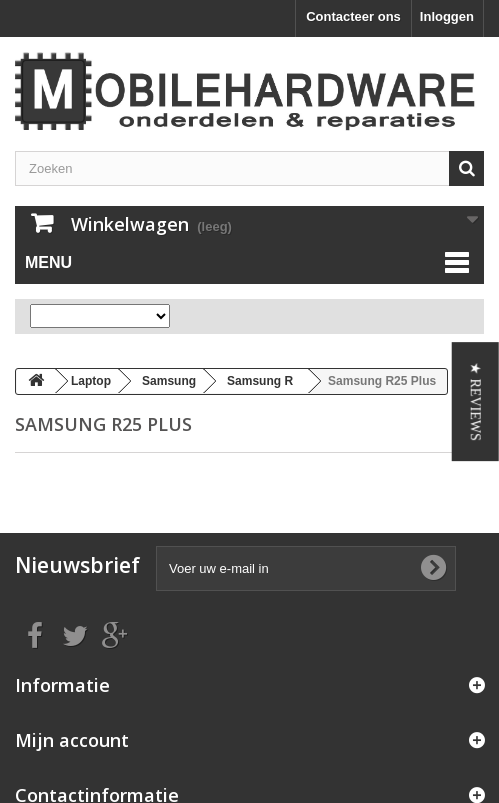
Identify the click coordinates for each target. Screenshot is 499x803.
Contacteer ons (353, 16)
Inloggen (447, 16)
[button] (475, 401)
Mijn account (72, 740)
